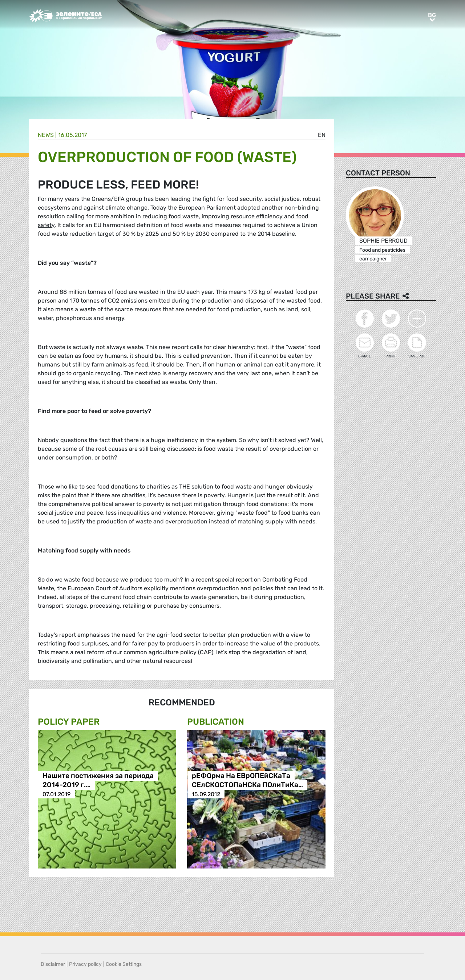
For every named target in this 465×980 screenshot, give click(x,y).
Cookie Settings (124, 964)
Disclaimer (53, 964)
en (322, 135)
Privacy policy (85, 964)
